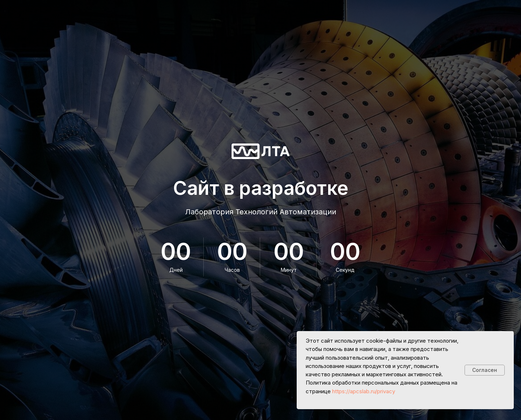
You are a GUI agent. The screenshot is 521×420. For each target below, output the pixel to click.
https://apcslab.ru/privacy (364, 391)
